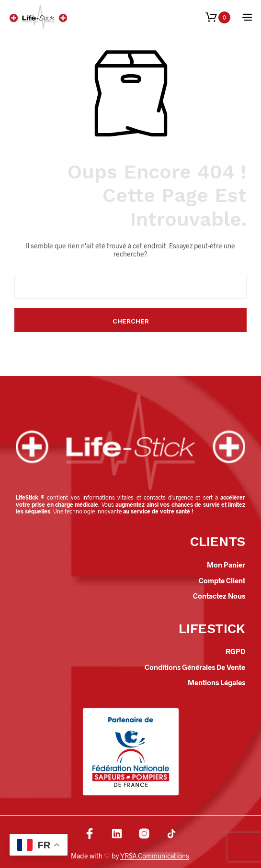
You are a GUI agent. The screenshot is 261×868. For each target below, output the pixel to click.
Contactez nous (219, 596)
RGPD (235, 651)
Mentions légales (216, 682)
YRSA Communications (155, 856)
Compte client (222, 580)
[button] (218, 17)
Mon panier (226, 565)
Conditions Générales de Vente (195, 667)
